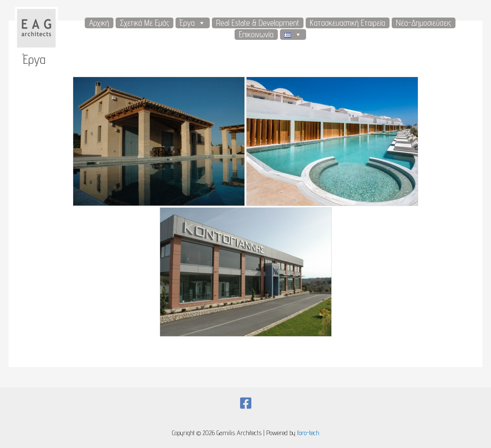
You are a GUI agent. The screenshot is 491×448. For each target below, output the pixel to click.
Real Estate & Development (258, 23)
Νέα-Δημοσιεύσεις (424, 23)
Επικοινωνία (256, 34)
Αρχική (99, 23)
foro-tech (308, 433)
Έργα (193, 23)
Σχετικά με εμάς (144, 23)
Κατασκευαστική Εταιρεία (348, 23)
